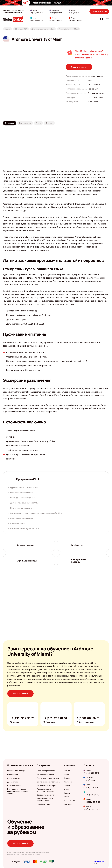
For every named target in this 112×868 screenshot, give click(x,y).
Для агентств (13, 782)
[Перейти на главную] (13, 19)
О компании (68, 771)
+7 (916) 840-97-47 (75, 13)
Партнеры (68, 782)
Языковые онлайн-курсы (47, 786)
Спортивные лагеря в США (22, 518)
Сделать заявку (14, 778)
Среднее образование (46, 771)
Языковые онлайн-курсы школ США (25, 529)
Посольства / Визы (15, 786)
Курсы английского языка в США (24, 488)
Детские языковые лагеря (47, 795)
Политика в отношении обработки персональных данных (17, 791)
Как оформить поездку (16, 771)
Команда (67, 778)
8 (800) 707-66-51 (88, 718)
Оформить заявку (79, 67)
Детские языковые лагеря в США (24, 503)
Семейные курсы (18, 523)
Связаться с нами (99, 11)
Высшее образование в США (22, 493)
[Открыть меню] (107, 19)
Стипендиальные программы (48, 782)
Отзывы (67, 786)
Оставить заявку (20, 694)
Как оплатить (13, 774)
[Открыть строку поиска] (102, 19)
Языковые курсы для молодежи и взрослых (46, 790)
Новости (67, 793)
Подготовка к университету (22, 508)
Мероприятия (69, 800)
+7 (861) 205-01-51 (56, 13)
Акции (66, 789)
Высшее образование (45, 774)
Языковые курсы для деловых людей (45, 799)
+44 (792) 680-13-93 (92, 809)
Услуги (66, 774)
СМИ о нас (68, 804)
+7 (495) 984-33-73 (37, 13)
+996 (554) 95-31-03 (92, 802)
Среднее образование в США (23, 498)
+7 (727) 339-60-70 (91, 795)
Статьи (66, 797)
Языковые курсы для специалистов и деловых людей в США (36, 513)
